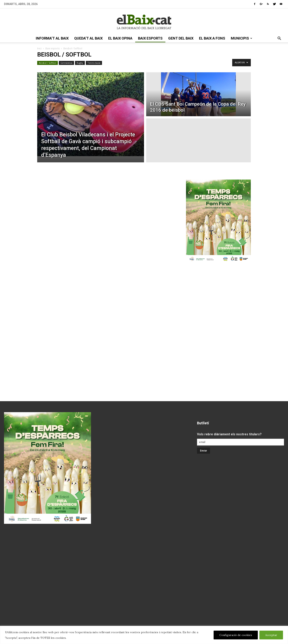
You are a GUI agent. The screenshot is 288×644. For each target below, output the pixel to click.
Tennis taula (94, 63)
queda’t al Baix (88, 38)
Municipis (241, 38)
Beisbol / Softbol (47, 63)
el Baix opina (120, 38)
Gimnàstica (66, 63)
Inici (39, 48)
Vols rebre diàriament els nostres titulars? (229, 434)
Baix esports (150, 38)
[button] (279, 39)
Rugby (80, 63)
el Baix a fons (212, 38)
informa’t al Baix (52, 38)
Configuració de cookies (236, 635)
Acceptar (271, 635)
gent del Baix (181, 38)
